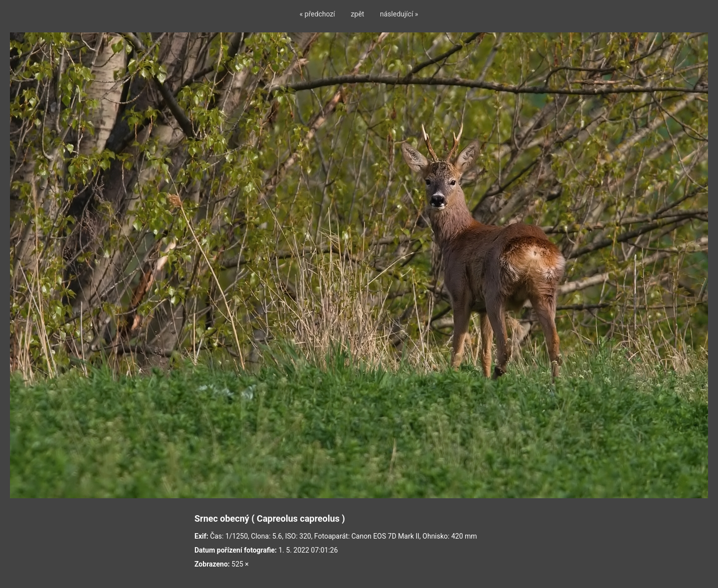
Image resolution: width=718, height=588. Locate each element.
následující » (399, 14)
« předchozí (317, 14)
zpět (358, 14)
